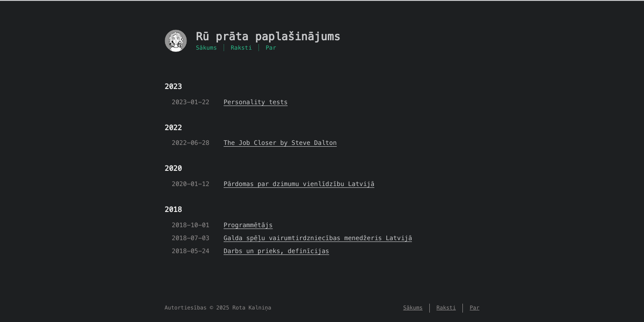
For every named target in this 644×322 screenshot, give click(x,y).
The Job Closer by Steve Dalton (280, 143)
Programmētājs (248, 225)
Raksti (241, 48)
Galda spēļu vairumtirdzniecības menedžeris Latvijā (318, 238)
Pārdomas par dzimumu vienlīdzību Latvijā (299, 184)
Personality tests (256, 102)
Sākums (206, 48)
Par (271, 48)
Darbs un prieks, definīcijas (276, 251)
